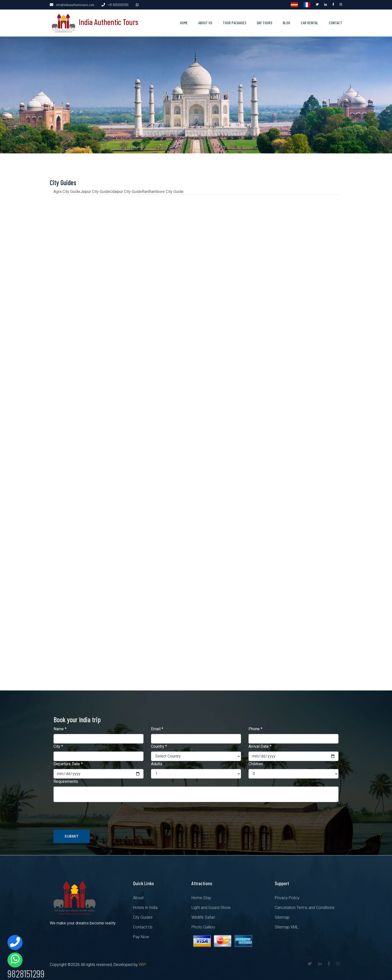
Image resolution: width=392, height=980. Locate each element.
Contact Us (143, 926)
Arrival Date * (260, 745)
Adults (157, 763)
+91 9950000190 (118, 5)
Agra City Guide (67, 190)
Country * (159, 745)
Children (256, 763)
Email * (157, 728)
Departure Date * (68, 763)
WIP (142, 963)
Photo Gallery (203, 926)
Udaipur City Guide (126, 190)
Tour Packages (234, 22)
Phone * (255, 728)
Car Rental (309, 22)
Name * (60, 728)
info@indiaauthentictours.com (75, 5)
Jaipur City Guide (95, 190)
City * (58, 745)
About (138, 897)
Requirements (66, 780)
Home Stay (201, 897)
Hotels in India (145, 906)
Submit (72, 835)
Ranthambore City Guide (163, 190)
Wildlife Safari (203, 916)
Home (184, 22)
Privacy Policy (287, 897)
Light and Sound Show (211, 906)
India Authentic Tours (94, 21)
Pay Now (141, 936)
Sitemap (282, 916)
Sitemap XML (286, 926)
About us (205, 22)
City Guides (143, 916)
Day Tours (264, 22)
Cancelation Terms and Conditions (305, 906)
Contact (335, 22)
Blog (286, 22)
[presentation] (91, 815)
